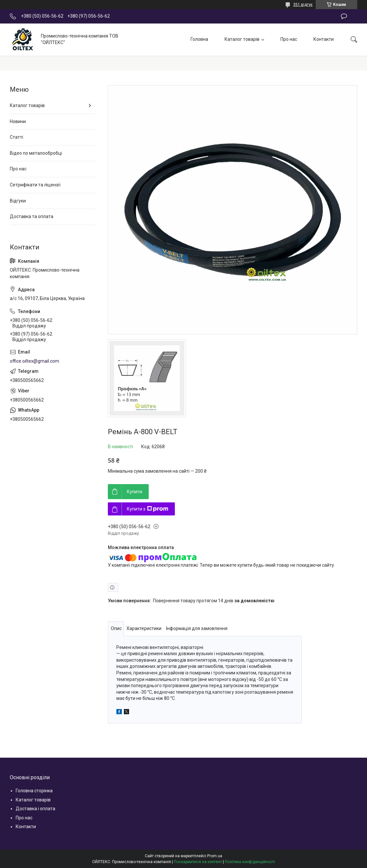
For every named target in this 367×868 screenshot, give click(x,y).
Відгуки (18, 201)
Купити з (148, 509)
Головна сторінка (34, 791)
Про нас (289, 39)
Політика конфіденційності (250, 862)
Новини (18, 121)
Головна (199, 39)
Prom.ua (215, 856)
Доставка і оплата (35, 809)
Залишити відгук (344, 16)
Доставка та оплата (32, 216)
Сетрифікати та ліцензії (35, 185)
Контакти (324, 39)
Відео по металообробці (36, 153)
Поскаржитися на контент (198, 862)
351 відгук (303, 5)
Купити (134, 492)
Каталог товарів (242, 39)
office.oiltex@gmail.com (34, 361)
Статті (17, 137)
